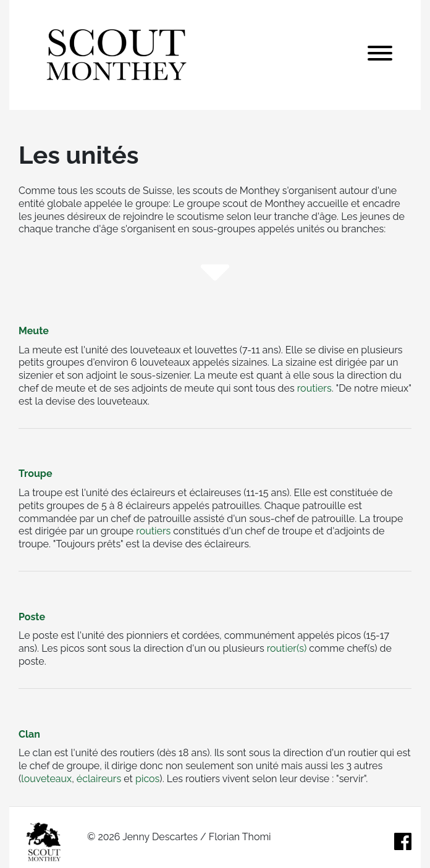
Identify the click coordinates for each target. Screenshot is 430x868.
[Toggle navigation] (380, 55)
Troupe (36, 474)
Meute (34, 331)
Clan (29, 734)
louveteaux (46, 779)
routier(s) (287, 648)
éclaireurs (99, 779)
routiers (314, 388)
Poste (32, 617)
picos (147, 779)
